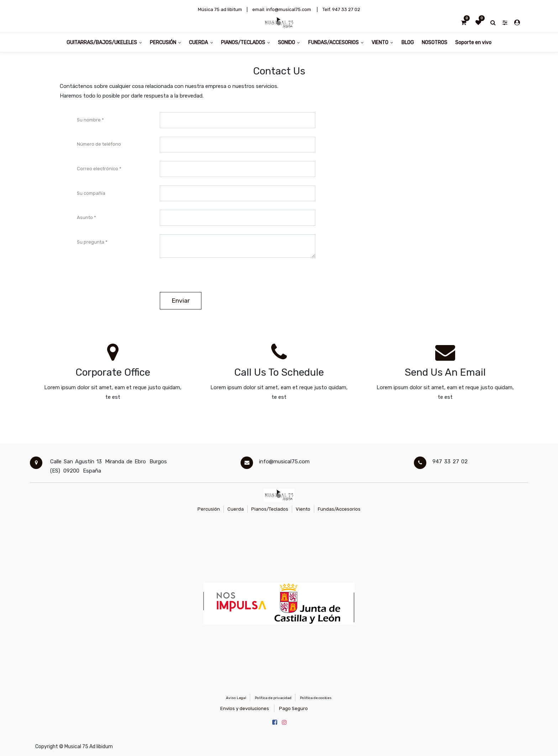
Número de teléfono (99, 144)
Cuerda (236, 509)
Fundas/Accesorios (339, 509)
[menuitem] (407, 42)
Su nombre (89, 120)
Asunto (85, 217)
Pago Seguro (293, 708)
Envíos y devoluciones (245, 708)
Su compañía (91, 193)
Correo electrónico (98, 169)
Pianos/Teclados (270, 509)
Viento (303, 509)
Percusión (209, 509)
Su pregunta (91, 242)
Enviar (181, 301)
